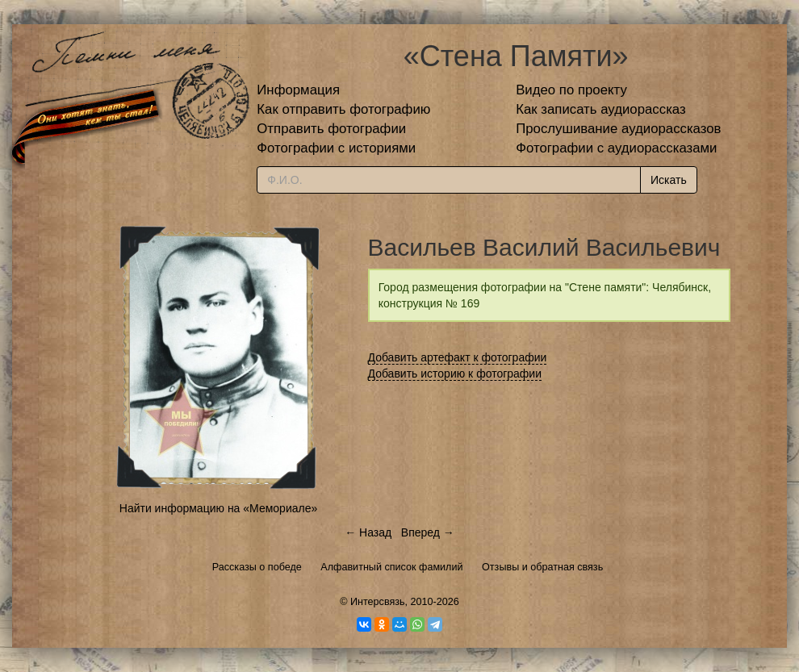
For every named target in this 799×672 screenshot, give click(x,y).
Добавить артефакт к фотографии (458, 357)
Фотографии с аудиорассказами (616, 148)
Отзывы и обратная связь (542, 567)
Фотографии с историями (336, 148)
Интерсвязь (378, 602)
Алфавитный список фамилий (391, 567)
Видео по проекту (571, 90)
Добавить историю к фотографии (455, 374)
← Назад (368, 532)
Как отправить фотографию (343, 109)
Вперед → (428, 532)
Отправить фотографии (331, 129)
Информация (298, 90)
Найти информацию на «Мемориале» (218, 508)
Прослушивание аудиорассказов (618, 129)
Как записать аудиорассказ (601, 109)
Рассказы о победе (257, 567)
